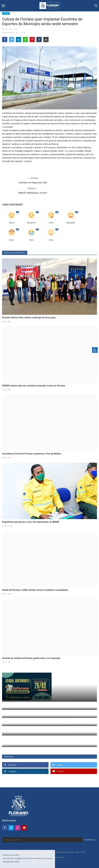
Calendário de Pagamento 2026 (33, 183)
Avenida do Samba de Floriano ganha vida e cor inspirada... (32, 658)
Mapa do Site (59, 857)
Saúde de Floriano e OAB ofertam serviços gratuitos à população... (36, 590)
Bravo (12, 240)
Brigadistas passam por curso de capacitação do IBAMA (31, 522)
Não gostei (31, 223)
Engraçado (71, 223)
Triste (31, 240)
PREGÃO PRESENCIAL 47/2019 (33, 193)
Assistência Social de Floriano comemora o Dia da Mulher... (32, 454)
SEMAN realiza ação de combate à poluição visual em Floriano (34, 386)
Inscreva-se (90, 840)
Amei (51, 223)
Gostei (12, 223)
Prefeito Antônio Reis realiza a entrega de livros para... (30, 318)
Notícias (6, 13)
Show (51, 240)
